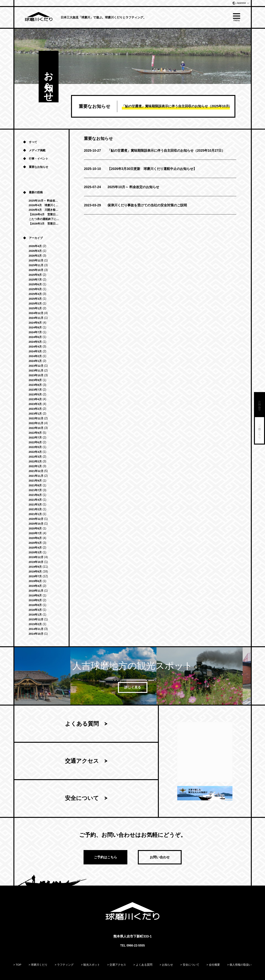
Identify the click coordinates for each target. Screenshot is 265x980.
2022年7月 (35, 437)
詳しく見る (132, 687)
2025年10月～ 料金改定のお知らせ (122, 187)
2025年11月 (36, 265)
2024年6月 (35, 337)
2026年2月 (35, 256)
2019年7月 (35, 576)
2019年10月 (36, 562)
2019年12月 (36, 557)
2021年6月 (35, 495)
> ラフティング (64, 965)
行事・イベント (39, 159)
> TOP (17, 965)
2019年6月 (35, 581)
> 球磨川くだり (38, 965)
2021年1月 (35, 514)
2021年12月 (36, 471)
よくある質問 (82, 724)
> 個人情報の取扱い (239, 965)
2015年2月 (35, 624)
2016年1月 (35, 615)
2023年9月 (35, 380)
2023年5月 (35, 394)
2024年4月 (35, 347)
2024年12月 (36, 313)
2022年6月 (35, 442)
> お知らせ (166, 965)
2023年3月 (35, 404)
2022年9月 (35, 433)
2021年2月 (35, 509)
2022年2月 (35, 461)
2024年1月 (35, 361)
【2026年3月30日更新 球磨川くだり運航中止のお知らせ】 (140, 169)
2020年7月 (35, 533)
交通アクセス (82, 761)
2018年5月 (35, 600)
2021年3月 (35, 504)
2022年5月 (35, 447)
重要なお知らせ (39, 167)
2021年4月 (35, 500)
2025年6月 (35, 284)
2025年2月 (35, 303)
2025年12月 (36, 260)
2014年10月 (36, 634)
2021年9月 (35, 481)
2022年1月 (35, 466)
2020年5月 (35, 543)
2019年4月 (35, 586)
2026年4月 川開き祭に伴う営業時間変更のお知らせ (44, 210)
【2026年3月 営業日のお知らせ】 (44, 224)
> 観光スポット (90, 965)
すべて (33, 142)
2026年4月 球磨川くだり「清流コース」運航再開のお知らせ (44, 205)
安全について (82, 799)
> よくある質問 (143, 965)
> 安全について (190, 965)
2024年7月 (35, 332)
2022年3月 (35, 457)
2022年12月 (36, 418)
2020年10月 (36, 524)
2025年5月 (35, 289)
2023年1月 (35, 414)
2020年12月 (36, 519)
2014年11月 (36, 629)
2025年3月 (35, 299)
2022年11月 (36, 423)
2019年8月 (35, 571)
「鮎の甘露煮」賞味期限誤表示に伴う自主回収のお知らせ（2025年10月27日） (154, 151)
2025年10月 (36, 270)
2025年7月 (35, 280)
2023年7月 (35, 390)
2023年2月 (35, 409)
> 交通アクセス (117, 965)
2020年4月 (35, 548)
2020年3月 (35, 552)
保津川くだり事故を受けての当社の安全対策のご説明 (135, 205)
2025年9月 (35, 275)
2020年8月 (35, 528)
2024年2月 (35, 356)
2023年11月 (36, 370)
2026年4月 (35, 246)
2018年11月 (36, 591)
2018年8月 (35, 595)
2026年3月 (35, 251)
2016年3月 (35, 610)
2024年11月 (36, 318)
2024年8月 (35, 327)
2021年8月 (35, 485)
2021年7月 (35, 490)
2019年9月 (35, 567)
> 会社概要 (213, 965)
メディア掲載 (37, 150)
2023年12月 (36, 366)
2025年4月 (35, 294)
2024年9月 (35, 323)
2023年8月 (35, 385)
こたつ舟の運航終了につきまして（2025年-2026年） (44, 219)
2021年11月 (36, 476)
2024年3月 (35, 351)
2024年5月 (35, 342)
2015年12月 (36, 619)
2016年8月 (35, 605)
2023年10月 (36, 375)
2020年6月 (35, 538)
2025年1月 (35, 308)
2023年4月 (35, 399)
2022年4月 (35, 452)
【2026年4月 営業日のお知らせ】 (44, 214)
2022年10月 (36, 428)
